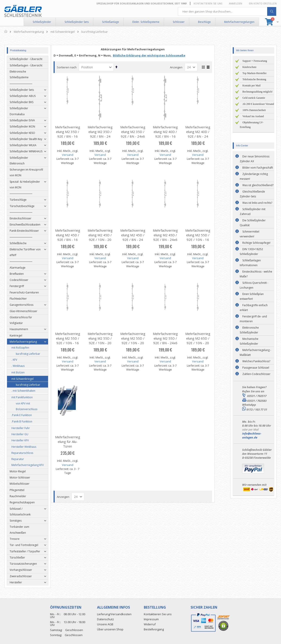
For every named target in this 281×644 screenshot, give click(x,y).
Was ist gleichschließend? (258, 185)
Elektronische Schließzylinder (249, 330)
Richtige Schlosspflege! (256, 243)
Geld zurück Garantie (254, 98)
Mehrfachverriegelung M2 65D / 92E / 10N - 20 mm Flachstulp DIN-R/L (206, 343)
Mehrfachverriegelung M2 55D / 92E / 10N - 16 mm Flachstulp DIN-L (206, 240)
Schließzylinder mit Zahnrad (253, 212)
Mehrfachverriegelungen (239, 22)
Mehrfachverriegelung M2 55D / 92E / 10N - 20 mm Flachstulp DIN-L (108, 343)
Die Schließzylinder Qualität (253, 223)
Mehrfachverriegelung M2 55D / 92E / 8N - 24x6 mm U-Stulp (173, 341)
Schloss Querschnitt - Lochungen (254, 285)
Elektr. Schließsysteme (146, 22)
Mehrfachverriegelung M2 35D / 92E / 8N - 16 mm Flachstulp (75, 134)
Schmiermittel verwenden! (249, 234)
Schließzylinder (42, 22)
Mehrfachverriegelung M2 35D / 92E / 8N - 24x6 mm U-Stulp (140, 134)
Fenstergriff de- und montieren (253, 319)
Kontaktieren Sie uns (208, 3)
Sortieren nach (74, 67)
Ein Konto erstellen (263, 3)
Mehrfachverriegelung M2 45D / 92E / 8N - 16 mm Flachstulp (75, 237)
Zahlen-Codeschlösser (256, 374)
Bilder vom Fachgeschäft (258, 168)
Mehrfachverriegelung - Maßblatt (255, 352)
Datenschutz (105, 619)
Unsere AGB (105, 624)
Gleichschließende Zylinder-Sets (252, 194)
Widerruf (150, 624)
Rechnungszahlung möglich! (258, 92)
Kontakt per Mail (251, 86)
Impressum (151, 619)
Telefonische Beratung (254, 79)
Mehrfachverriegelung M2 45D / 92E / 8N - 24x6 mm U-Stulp (173, 237)
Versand (75, 155)
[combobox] (227, 11)
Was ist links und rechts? (257, 203)
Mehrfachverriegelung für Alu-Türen (75, 442)
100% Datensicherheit (254, 110)
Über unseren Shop (110, 629)
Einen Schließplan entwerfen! (252, 296)
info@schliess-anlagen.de (252, 435)
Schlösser (179, 22)
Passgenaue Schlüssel (256, 368)
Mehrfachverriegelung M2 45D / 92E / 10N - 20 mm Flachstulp (108, 237)
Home (6, 31)
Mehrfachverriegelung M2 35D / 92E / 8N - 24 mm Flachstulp (108, 134)
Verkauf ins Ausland (253, 116)
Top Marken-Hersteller (254, 73)
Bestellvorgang (154, 629)
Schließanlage (111, 22)
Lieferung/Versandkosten (114, 614)
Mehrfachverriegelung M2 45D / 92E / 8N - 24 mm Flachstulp (140, 237)
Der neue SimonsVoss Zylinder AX (255, 159)
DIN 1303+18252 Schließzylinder (251, 252)
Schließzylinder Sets (77, 22)
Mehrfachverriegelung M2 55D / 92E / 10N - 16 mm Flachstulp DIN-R (75, 343)
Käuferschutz (249, 67)
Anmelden (236, 3)
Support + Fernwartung (255, 61)
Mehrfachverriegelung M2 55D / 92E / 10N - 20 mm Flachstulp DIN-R (140, 343)
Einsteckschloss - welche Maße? (256, 274)
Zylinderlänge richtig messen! (254, 176)
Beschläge (204, 22)
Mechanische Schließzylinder (249, 341)
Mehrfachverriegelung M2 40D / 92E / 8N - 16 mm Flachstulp (173, 134)
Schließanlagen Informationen (250, 263)
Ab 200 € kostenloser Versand (258, 104)
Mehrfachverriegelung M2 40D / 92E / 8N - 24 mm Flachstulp (206, 134)
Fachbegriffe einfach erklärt (254, 308)
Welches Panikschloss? (256, 361)
